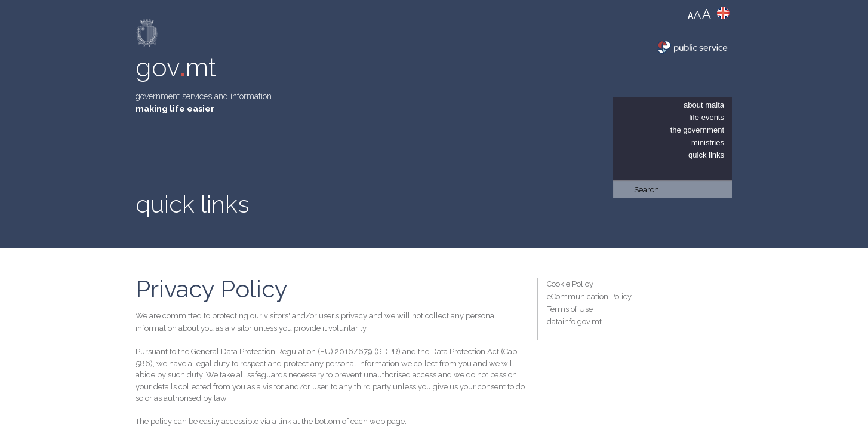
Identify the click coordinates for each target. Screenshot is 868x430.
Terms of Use (570, 309)
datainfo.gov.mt (574, 322)
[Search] (673, 189)
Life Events (707, 117)
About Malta (704, 105)
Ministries (708, 142)
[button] (727, 221)
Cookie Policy (570, 284)
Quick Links (706, 155)
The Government (697, 130)
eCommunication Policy (589, 297)
